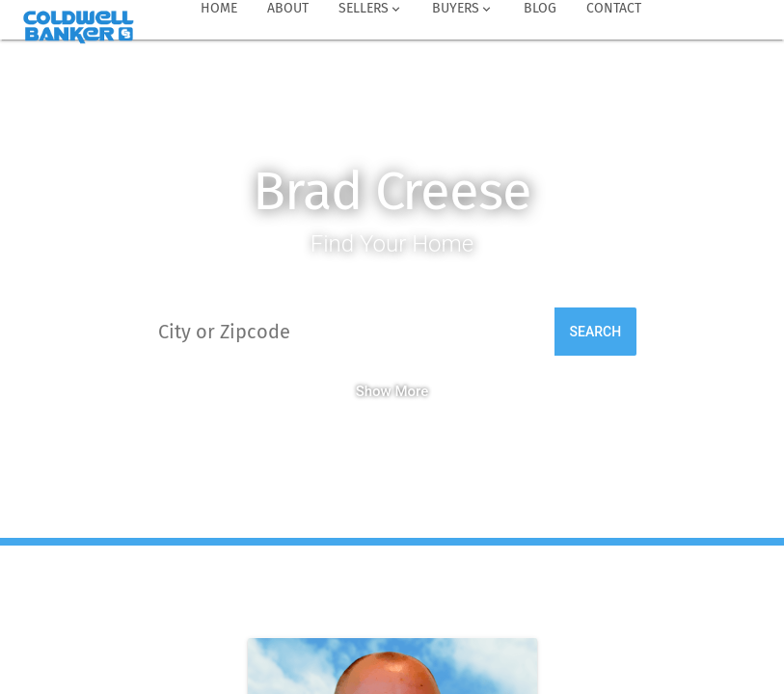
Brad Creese (392, 191)
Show (374, 391)
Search (596, 332)
